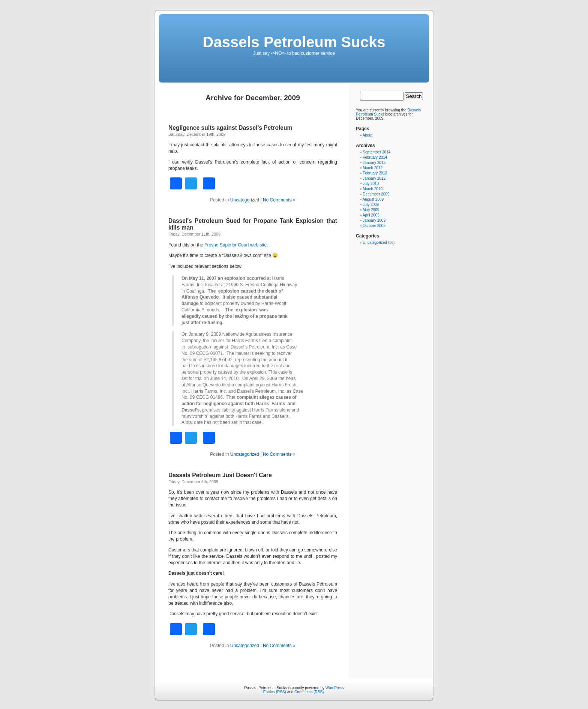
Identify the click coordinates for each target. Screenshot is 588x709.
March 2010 (373, 189)
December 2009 (376, 194)
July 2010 (371, 184)
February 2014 (375, 157)
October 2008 (374, 226)
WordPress (335, 688)
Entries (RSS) (275, 692)
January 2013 (374, 163)
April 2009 (371, 215)
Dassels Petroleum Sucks (294, 42)
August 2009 (373, 199)
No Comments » (279, 200)
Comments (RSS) (309, 692)
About (367, 135)
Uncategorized (245, 200)
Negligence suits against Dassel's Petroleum (230, 128)
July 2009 (371, 205)
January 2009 (374, 220)
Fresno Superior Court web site (235, 245)
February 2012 (375, 173)
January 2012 (374, 178)
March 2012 (373, 168)
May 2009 (371, 210)
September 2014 (376, 152)
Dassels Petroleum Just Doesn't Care (220, 475)
